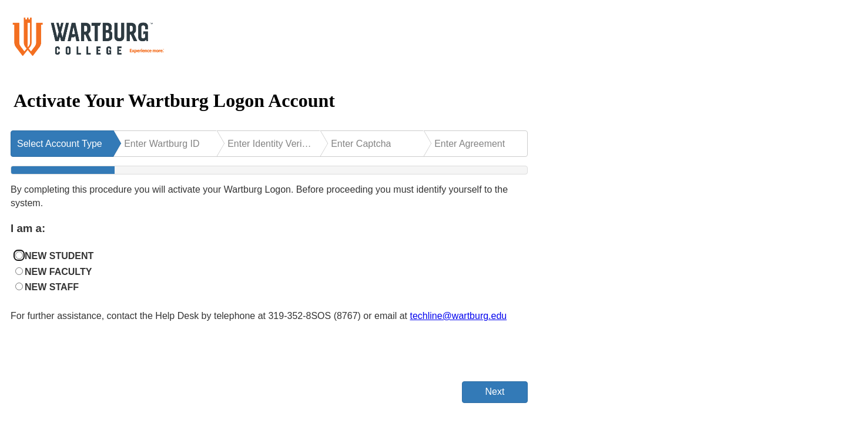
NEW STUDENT (59, 256)
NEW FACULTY (58, 272)
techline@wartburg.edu (458, 316)
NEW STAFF (52, 287)
